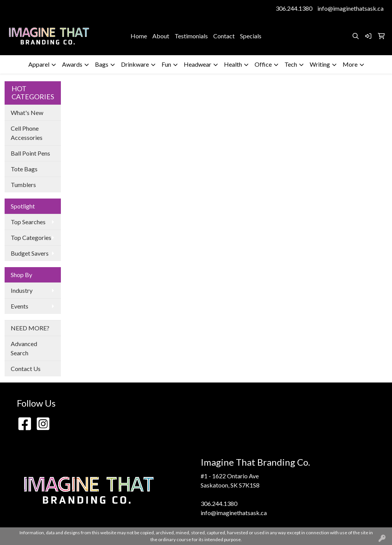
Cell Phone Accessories (27, 133)
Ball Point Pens (30, 153)
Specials (251, 36)
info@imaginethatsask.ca (350, 8)
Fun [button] (166, 64)
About (161, 36)
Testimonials (191, 36)
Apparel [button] (39, 64)
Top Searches (28, 222)
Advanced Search (24, 348)
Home (139, 36)
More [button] (350, 64)
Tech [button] (291, 64)
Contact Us (26, 369)
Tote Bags (24, 169)
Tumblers (23, 185)
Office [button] (263, 64)
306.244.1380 (294, 8)
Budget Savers (30, 253)
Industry (22, 290)
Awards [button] (72, 64)
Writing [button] (320, 64)
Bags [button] (102, 64)
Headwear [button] (198, 64)
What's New (27, 112)
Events (20, 306)
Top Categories (31, 237)
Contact (224, 36)
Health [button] (233, 64)
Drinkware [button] (135, 64)
